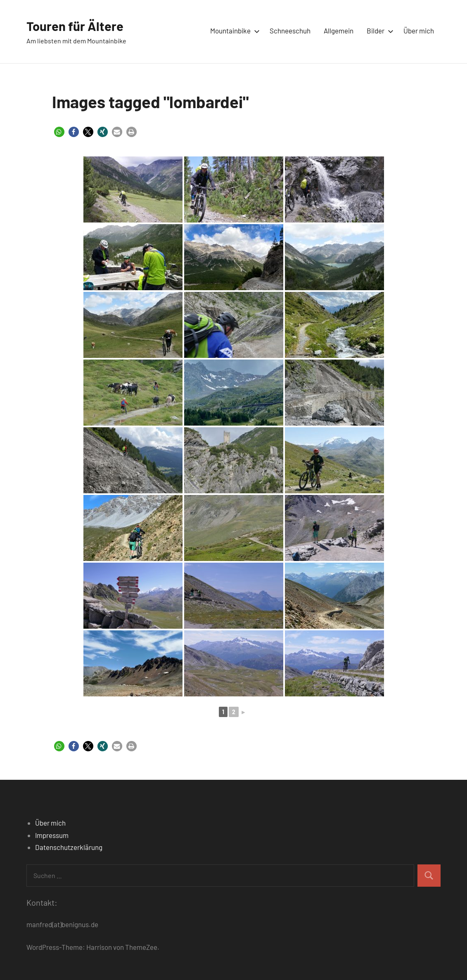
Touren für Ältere (76, 26)
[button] (59, 132)
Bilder (378, 31)
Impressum (52, 835)
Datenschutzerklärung (69, 847)
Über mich (419, 31)
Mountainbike (233, 31)
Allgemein (339, 31)
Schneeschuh (290, 31)
